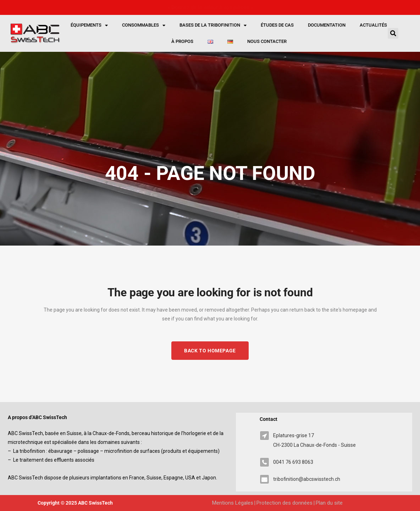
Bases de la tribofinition (213, 25)
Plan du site (329, 503)
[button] (393, 33)
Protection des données (284, 503)
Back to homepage (210, 351)
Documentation (327, 25)
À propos (182, 41)
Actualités (373, 25)
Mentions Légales (233, 503)
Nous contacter (267, 41)
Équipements (89, 25)
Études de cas (277, 25)
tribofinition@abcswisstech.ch (307, 479)
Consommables (144, 25)
